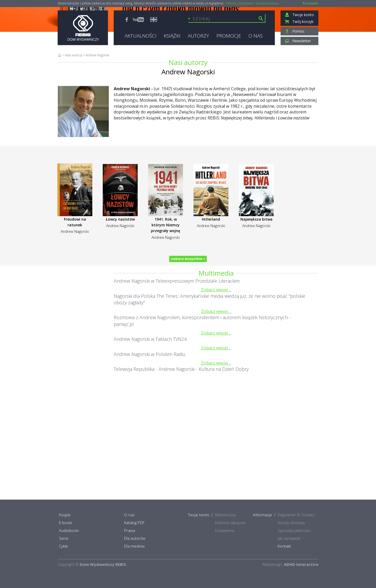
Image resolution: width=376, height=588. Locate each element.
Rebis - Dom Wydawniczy (83, 28)
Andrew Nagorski (75, 231)
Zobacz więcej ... (216, 290)
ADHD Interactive (301, 564)
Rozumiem (311, 3)
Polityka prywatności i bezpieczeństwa (252, 3)
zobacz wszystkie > (188, 259)
